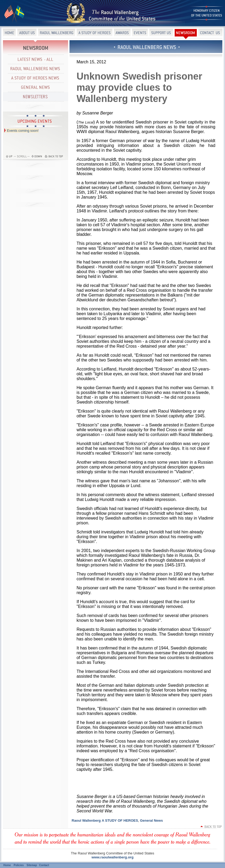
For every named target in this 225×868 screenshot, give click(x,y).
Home (7, 865)
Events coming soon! (23, 131)
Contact (44, 865)
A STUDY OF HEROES (120, 820)
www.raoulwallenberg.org (113, 857)
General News (152, 820)
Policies (19, 865)
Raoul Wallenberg (86, 820)
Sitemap (32, 865)
